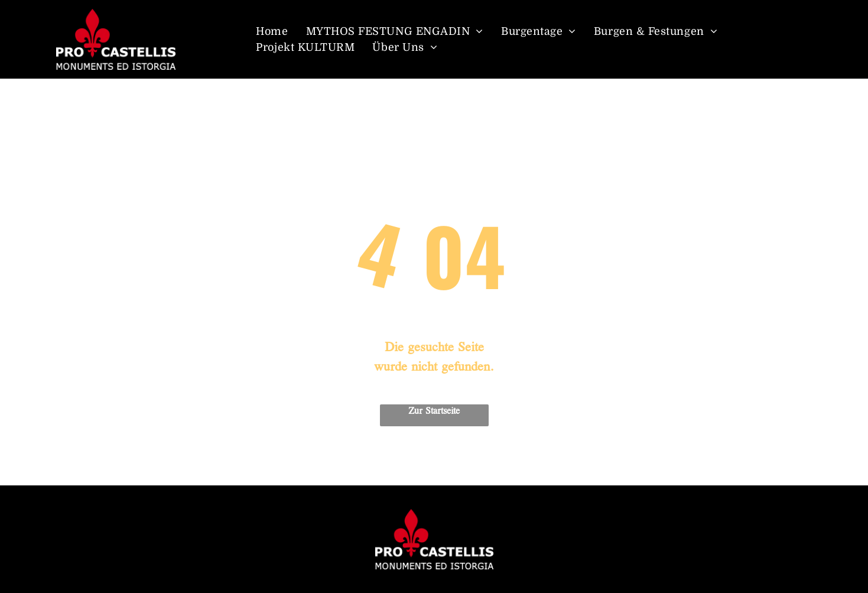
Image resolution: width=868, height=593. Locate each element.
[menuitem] (272, 32)
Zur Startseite (434, 411)
